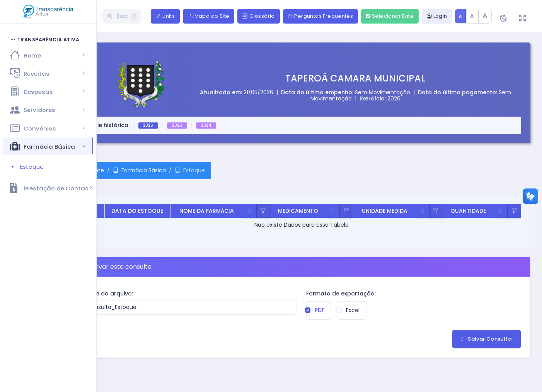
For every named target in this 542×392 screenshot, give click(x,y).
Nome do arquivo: (72, 294)
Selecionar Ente (390, 16)
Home (60, 170)
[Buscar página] (96, 16)
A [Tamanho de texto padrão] (460, 16)
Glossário (258, 16)
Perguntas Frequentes (321, 16)
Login (437, 16)
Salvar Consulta (487, 339)
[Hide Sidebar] (38, 17)
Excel (335, 310)
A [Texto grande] (485, 16)
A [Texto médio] (472, 16)
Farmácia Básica (107, 170)
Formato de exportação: (323, 294)
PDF (302, 310)
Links (165, 16)
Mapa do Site (209, 16)
